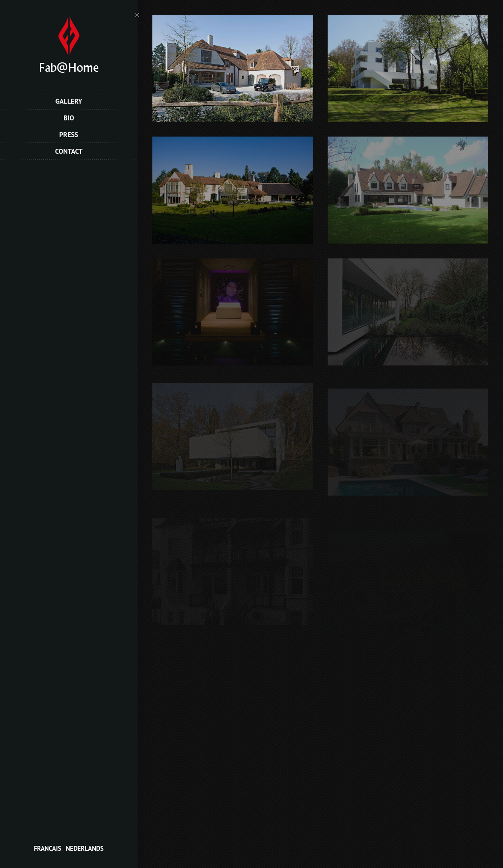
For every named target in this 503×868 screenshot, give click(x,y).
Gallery (69, 101)
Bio (69, 118)
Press (69, 135)
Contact (69, 151)
